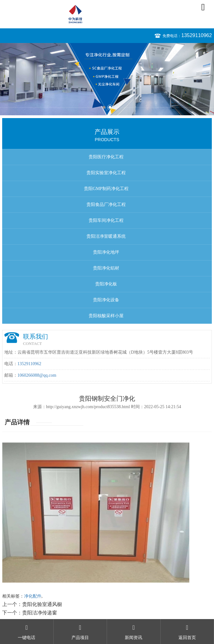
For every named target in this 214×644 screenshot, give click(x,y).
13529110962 (197, 35)
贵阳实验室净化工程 (106, 173)
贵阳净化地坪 (106, 252)
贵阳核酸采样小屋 (106, 316)
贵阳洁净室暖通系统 (106, 236)
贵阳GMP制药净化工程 (106, 189)
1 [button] (104, 107)
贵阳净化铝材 (106, 268)
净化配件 (33, 596)
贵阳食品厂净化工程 (106, 205)
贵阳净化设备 (106, 300)
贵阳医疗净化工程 (106, 157)
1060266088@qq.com (37, 375)
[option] (107, 79)
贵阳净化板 (106, 284)
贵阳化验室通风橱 (42, 604)
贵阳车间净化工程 (106, 220)
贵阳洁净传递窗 (40, 613)
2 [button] (110, 107)
